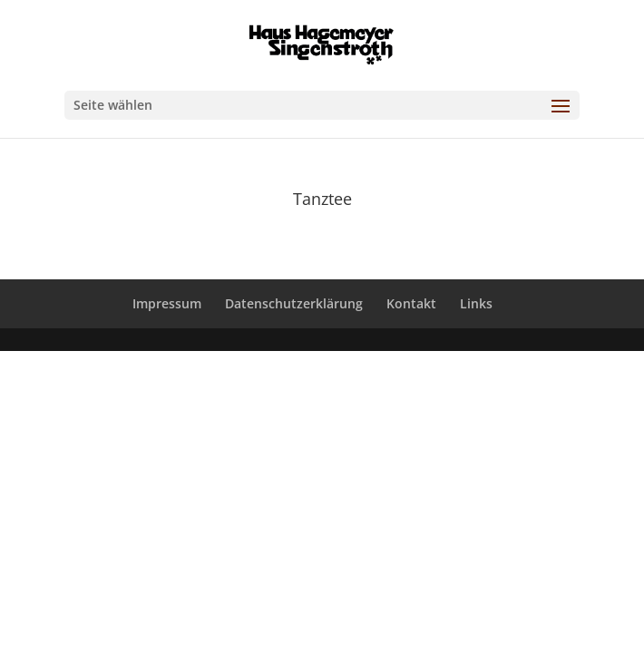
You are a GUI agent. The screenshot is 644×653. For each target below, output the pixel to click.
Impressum (167, 303)
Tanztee (322, 199)
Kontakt (411, 303)
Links (476, 303)
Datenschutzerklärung (294, 303)
